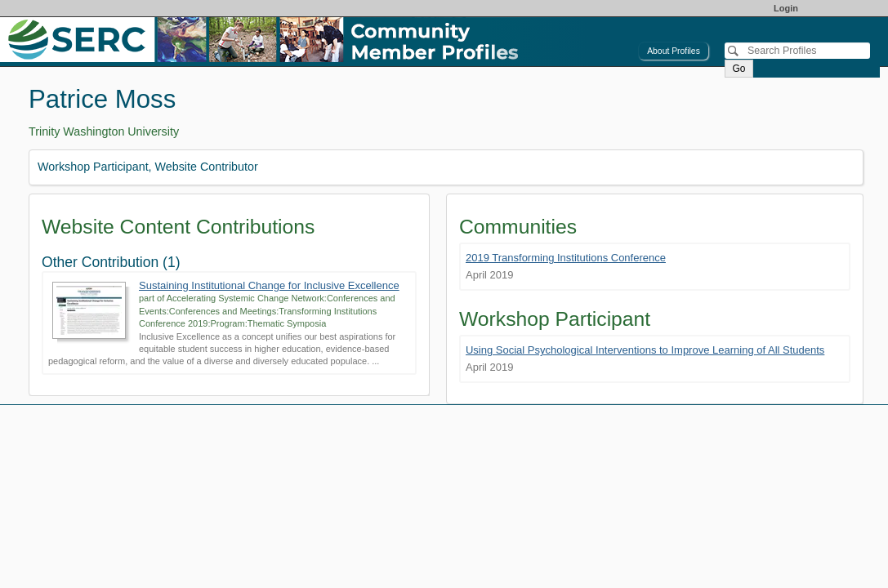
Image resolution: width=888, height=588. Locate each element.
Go (739, 69)
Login (786, 8)
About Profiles (674, 51)
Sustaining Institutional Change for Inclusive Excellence (269, 285)
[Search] (797, 51)
